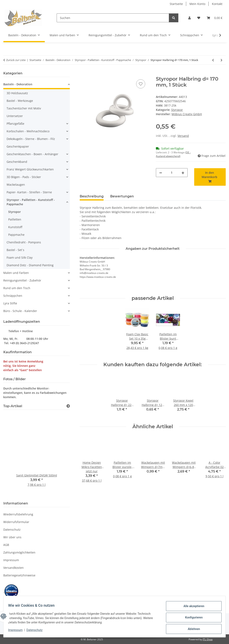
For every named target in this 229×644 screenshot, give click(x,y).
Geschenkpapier (18, 146)
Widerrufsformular (16, 522)
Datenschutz (36, 631)
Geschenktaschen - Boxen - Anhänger (32, 154)
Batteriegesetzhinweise (19, 575)
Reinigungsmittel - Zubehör (22, 280)
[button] (189, 18)
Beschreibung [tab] (92, 196)
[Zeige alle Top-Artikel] (68, 406)
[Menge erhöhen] (183, 173)
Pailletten (15, 219)
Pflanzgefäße (15, 124)
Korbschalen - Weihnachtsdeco (28, 131)
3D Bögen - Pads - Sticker (24, 177)
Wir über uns (12, 537)
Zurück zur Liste (16, 60)
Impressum (17, 631)
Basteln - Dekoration (18, 84)
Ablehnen (192, 629)
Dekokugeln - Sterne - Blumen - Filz (31, 139)
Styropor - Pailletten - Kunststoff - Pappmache (31, 202)
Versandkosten (13, 568)
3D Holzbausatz (17, 93)
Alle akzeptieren (192, 608)
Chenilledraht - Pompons (24, 242)
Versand (183, 136)
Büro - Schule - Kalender (20, 311)
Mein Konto (197, 4)
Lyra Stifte (10, 303)
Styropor (177, 110)
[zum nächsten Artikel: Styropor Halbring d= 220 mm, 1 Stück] (221, 60)
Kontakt (217, 4)
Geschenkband (17, 162)
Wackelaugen (16, 185)
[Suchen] (113, 18)
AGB (6, 545)
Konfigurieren (192, 619)
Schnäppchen (13, 296)
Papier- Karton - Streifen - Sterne (29, 192)
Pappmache (16, 235)
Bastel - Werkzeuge (20, 101)
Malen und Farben (16, 273)
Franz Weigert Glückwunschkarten (30, 169)
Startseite (176, 4)
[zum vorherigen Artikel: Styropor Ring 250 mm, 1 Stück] (213, 60)
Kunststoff (15, 227)
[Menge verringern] (161, 173)
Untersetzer (15, 116)
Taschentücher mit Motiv (24, 108)
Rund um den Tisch (17, 288)
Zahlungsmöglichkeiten (19, 552)
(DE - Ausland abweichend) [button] (173, 154)
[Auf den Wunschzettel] (141, 84)
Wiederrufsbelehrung (18, 514)
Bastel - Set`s (15, 250)
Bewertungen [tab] (122, 196)
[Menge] (172, 173)
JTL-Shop (208, 639)
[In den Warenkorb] (83, 74)
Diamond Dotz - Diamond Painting (30, 265)
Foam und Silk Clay (20, 257)
